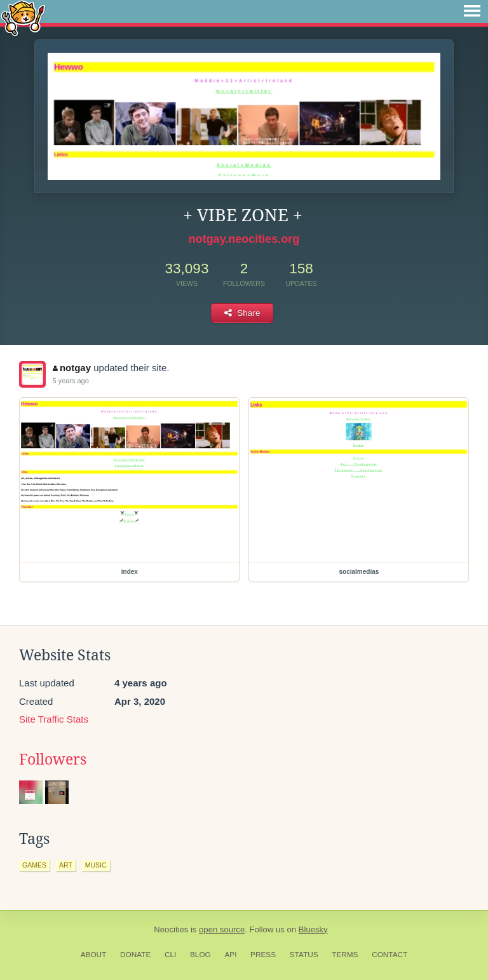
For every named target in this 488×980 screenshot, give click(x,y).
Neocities (171, 929)
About (94, 955)
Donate (135, 955)
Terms (345, 955)
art (66, 865)
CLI (170, 955)
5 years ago (70, 381)
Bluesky (313, 929)
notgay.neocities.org (244, 239)
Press (263, 955)
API (230, 955)
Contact (390, 955)
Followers (53, 759)
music (96, 865)
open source (222, 929)
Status (304, 955)
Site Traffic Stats (54, 719)
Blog (200, 955)
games (34, 865)
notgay (72, 368)
